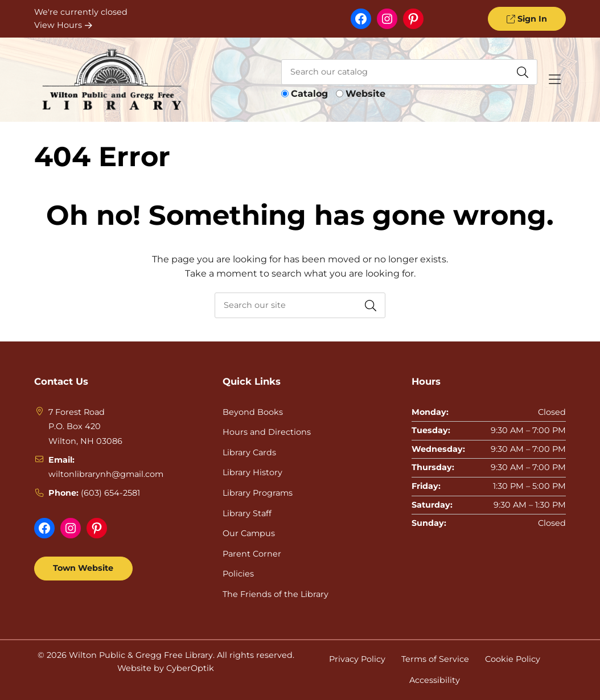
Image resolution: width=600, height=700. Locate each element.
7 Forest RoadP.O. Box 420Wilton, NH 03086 (85, 427)
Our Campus (249, 533)
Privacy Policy (357, 659)
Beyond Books (253, 412)
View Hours (63, 25)
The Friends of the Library (276, 594)
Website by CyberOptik (166, 668)
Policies (238, 574)
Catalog (309, 94)
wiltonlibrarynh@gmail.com (106, 474)
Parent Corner (252, 554)
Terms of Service (435, 659)
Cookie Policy (513, 659)
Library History (252, 472)
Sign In (527, 19)
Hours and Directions (267, 432)
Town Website (83, 568)
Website (365, 94)
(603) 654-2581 (110, 493)
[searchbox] (300, 305)
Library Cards (249, 452)
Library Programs (258, 493)
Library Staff (247, 513)
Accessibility (435, 680)
